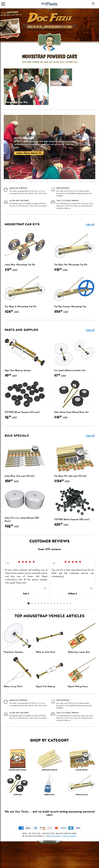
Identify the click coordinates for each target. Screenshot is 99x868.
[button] (29, 603)
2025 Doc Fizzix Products (35, 836)
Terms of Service (69, 836)
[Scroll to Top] (57, 855)
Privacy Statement (54, 836)
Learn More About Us (28, 153)
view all (90, 224)
